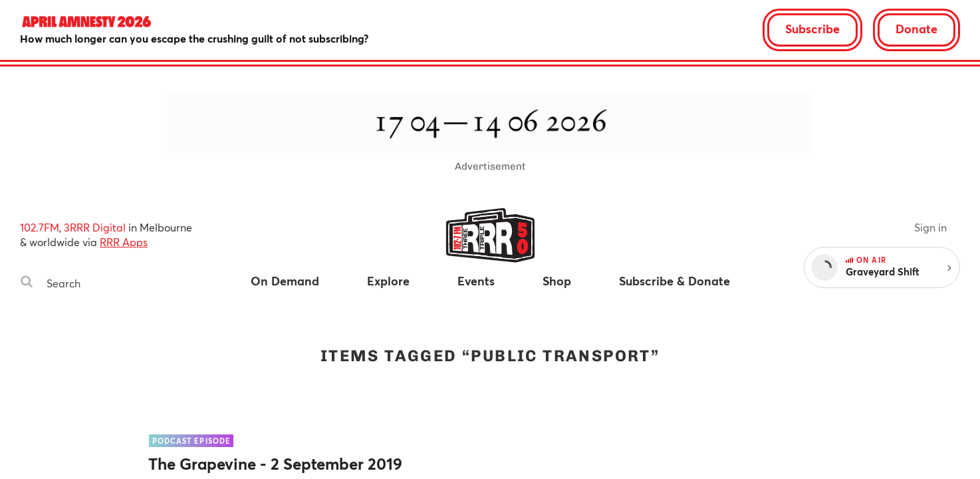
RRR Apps (124, 242)
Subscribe (812, 29)
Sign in (930, 227)
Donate (917, 29)
